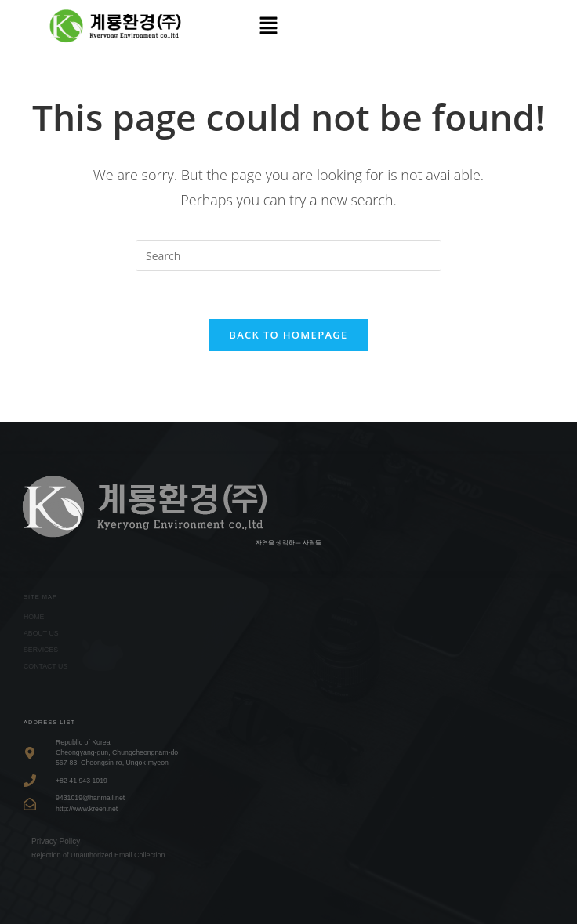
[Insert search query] (288, 255)
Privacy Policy (56, 841)
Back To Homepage (288, 335)
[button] (268, 26)
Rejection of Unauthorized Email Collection (98, 855)
